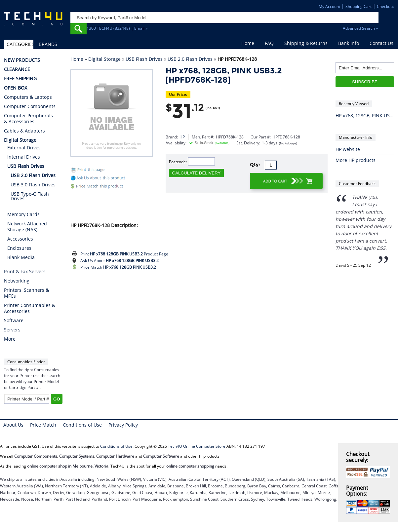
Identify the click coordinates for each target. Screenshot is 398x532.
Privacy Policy (123, 425)
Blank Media (21, 257)
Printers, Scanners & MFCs (26, 293)
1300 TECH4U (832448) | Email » (117, 28)
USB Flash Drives (144, 59)
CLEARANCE (17, 69)
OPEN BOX (16, 88)
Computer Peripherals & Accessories (28, 119)
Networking (17, 281)
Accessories (20, 239)
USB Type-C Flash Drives (30, 196)
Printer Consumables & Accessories (30, 308)
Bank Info (349, 43)
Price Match (118, 267)
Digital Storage (104, 59)
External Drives (24, 148)
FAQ (269, 43)
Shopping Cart (358, 6)
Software (14, 321)
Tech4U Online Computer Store (197, 446)
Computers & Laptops (28, 97)
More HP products (356, 160)
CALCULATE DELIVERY (197, 173)
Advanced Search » (360, 28)
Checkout (385, 6)
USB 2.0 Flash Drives (190, 59)
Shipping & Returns (306, 43)
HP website (348, 149)
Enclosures (19, 248)
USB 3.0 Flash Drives (33, 185)
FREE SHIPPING (20, 79)
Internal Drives (24, 157)
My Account (329, 6)
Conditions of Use (82, 425)
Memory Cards (23, 214)
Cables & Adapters (24, 131)
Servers (12, 330)
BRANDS (48, 44)
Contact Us (381, 43)
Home (248, 43)
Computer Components (30, 106)
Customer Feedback (357, 184)
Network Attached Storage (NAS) (27, 227)
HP (182, 137)
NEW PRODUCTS (22, 60)
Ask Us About (119, 261)
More (10, 339)
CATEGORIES (20, 44)
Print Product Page (124, 254)
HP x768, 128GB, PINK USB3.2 (365, 115)
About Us (13, 425)
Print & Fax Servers (25, 272)
